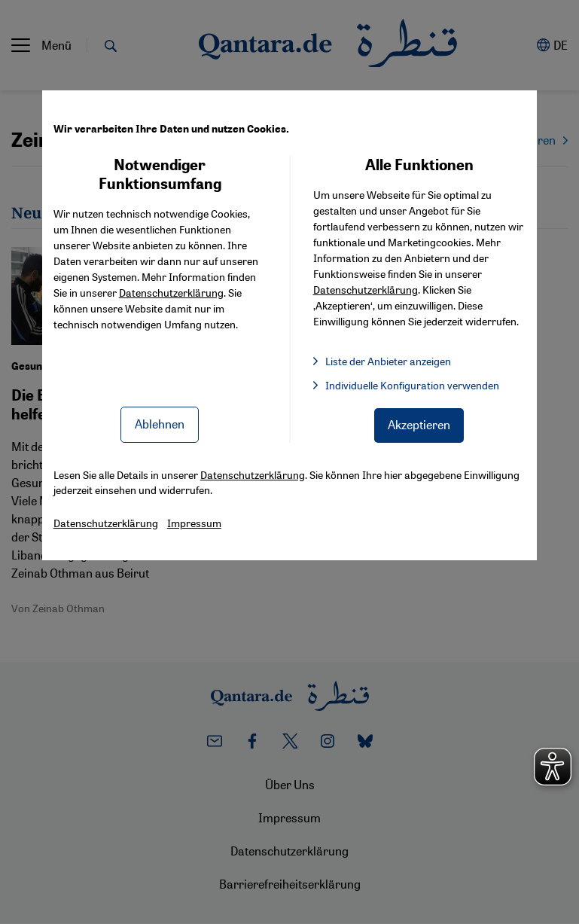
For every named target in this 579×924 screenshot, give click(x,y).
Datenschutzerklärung (171, 292)
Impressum (194, 523)
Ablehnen (160, 424)
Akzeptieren (419, 424)
